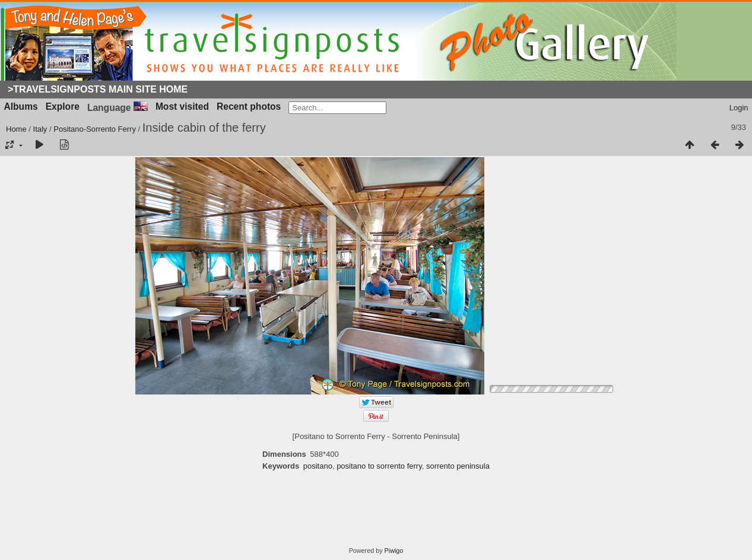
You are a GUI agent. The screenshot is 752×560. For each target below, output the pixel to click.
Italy (40, 129)
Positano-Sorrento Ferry (95, 129)
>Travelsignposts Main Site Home (98, 89)
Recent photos (249, 106)
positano (318, 466)
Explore (63, 106)
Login (739, 108)
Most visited (182, 106)
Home (16, 129)
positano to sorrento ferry (379, 466)
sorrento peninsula (458, 466)
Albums (21, 106)
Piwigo (394, 551)
